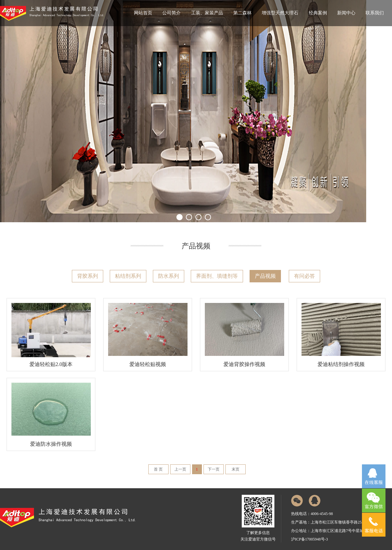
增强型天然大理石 (280, 13)
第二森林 (242, 13)
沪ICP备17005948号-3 (310, 539)
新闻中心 (346, 13)
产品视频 (265, 276)
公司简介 (171, 13)
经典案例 (318, 13)
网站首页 (143, 13)
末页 (236, 469)
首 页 (158, 469)
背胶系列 (88, 276)
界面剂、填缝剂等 (217, 276)
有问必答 (304, 276)
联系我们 (375, 13)
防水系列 (169, 276)
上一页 (180, 469)
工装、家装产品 (207, 13)
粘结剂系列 (128, 276)
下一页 (214, 469)
